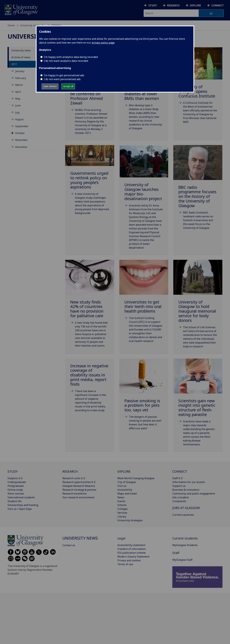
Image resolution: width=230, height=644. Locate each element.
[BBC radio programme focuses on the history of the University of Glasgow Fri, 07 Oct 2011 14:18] (198, 191)
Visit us (122, 486)
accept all (68, 86)
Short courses (16, 494)
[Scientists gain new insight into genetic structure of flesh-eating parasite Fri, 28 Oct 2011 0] (198, 406)
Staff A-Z (178, 478)
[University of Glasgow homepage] (21, 9)
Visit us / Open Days (20, 509)
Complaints (179, 501)
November (21, 140)
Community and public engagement (194, 494)
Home (11, 25)
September (22, 126)
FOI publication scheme (132, 553)
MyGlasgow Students (185, 545)
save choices (50, 86)
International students (21, 497)
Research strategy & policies (79, 490)
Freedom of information (132, 549)
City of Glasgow (127, 482)
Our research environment (78, 497)
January (20, 71)
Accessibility (125, 490)
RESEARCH (70, 471)
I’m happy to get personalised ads (64, 75)
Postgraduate (16, 486)
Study (153, 5)
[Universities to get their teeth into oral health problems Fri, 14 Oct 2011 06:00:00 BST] (144, 305)
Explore (195, 5)
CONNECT (180, 471)
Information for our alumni (189, 482)
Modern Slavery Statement (133, 557)
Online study (15, 490)
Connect (218, 5)
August (19, 119)
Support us (179, 486)
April (18, 92)
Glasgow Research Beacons (79, 486)
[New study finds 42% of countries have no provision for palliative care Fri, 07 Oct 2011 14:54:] (90, 307)
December (21, 147)
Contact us (69, 545)
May (18, 99)
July (17, 112)
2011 (14, 64)
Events (121, 501)
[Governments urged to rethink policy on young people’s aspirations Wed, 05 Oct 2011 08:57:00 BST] (90, 184)
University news (30, 25)
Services (122, 513)
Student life (15, 501)
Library (122, 517)
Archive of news (21, 57)
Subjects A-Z (15, 478)
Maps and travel (127, 494)
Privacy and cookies (129, 560)
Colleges (123, 509)
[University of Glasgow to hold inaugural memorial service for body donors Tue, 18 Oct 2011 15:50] (198, 308)
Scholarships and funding (23, 505)
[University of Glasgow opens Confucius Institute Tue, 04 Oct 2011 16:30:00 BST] (198, 89)
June (18, 105)
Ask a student (180, 497)
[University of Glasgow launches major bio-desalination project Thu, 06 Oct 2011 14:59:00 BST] (144, 201)
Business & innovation (186, 490)
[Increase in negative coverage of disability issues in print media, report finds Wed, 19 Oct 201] (90, 389)
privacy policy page (103, 43)
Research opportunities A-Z (79, 482)
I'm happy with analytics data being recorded (71, 57)
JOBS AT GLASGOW (186, 508)
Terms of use (125, 564)
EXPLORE (124, 471)
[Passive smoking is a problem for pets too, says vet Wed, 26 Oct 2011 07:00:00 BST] (144, 398)
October (20, 133)
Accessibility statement (131, 545)
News (121, 497)
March (19, 85)
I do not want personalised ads (62, 79)
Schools (122, 505)
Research (173, 5)
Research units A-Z (74, 478)
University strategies (130, 520)
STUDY (13, 471)
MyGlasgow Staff (182, 560)
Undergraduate (17, 482)
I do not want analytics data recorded (66, 61)
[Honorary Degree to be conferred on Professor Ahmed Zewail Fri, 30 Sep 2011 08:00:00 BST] (90, 95)
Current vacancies (183, 515)
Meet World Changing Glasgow (136, 478)
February (21, 78)
